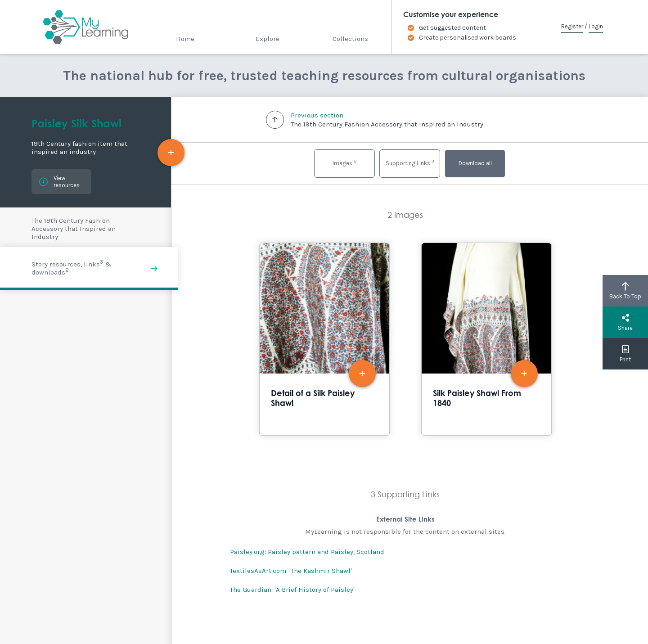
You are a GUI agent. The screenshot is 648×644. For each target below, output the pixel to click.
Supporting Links (410, 162)
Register (572, 26)
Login (596, 26)
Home (185, 39)
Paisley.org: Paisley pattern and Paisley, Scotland (307, 552)
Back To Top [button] (625, 291)
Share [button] (625, 322)
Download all (475, 163)
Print (625, 354)
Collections (350, 39)
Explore (268, 39)
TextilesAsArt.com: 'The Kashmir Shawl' (291, 571)
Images (345, 162)
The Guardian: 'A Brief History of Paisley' (292, 590)
